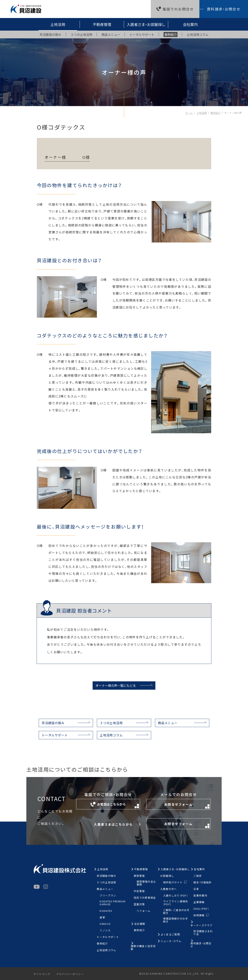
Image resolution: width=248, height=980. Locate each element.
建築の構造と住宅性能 (143, 948)
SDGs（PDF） (201, 909)
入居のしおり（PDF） (176, 896)
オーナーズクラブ (201, 925)
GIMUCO (105, 924)
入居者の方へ (169, 889)
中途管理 (139, 891)
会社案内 (190, 24)
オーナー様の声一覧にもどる (116, 685)
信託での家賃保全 (145, 898)
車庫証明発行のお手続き (176, 920)
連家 (102, 918)
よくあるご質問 (170, 935)
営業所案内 (200, 896)
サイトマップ (42, 974)
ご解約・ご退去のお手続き (176, 912)
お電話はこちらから (115, 805)
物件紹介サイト (173, 882)
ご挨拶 (198, 876)
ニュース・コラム (171, 941)
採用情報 (199, 915)
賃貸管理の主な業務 (146, 883)
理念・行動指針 (202, 882)
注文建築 (140, 924)
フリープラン (108, 896)
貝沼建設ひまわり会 (203, 933)
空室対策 (139, 904)
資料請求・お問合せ (224, 9)
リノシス (105, 931)
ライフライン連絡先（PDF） (176, 903)
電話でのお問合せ (178, 9)
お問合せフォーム (187, 805)
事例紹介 (215, 113)
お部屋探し (167, 876)
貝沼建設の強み (53, 723)
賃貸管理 (139, 876)
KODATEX (106, 911)
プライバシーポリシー (70, 974)
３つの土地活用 (111, 723)
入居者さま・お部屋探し (146, 24)
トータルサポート (55, 735)
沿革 (196, 889)
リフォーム (144, 911)
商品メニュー (168, 723)
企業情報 (199, 902)
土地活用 (58, 24)
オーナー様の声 (233, 113)
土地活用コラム (111, 735)
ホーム (189, 113)
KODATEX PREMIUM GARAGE (112, 903)
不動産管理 (102, 24)
